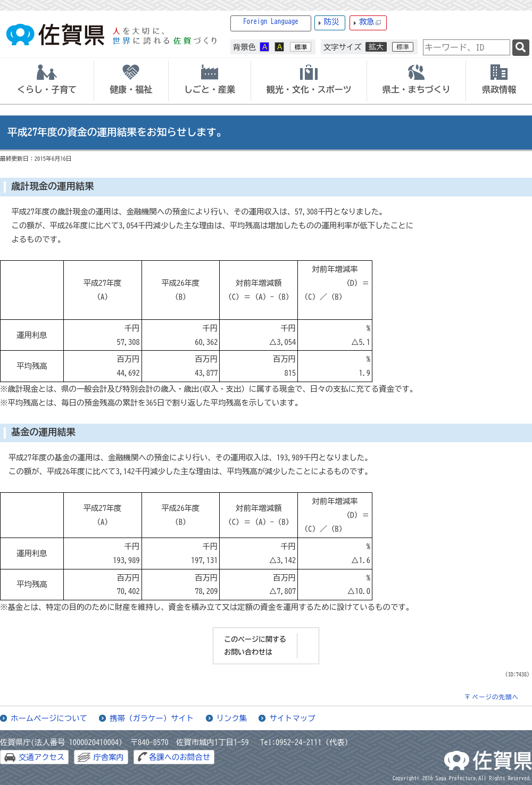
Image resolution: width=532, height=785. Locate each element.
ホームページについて (49, 718)
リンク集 (232, 718)
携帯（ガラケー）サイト (152, 718)
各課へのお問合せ (180, 757)
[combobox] (467, 47)
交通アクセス (41, 757)
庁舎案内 (109, 757)
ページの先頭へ (495, 697)
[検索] (521, 48)
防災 (332, 22)
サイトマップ (292, 718)
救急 (370, 22)
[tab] (47, 81)
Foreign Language (271, 22)
